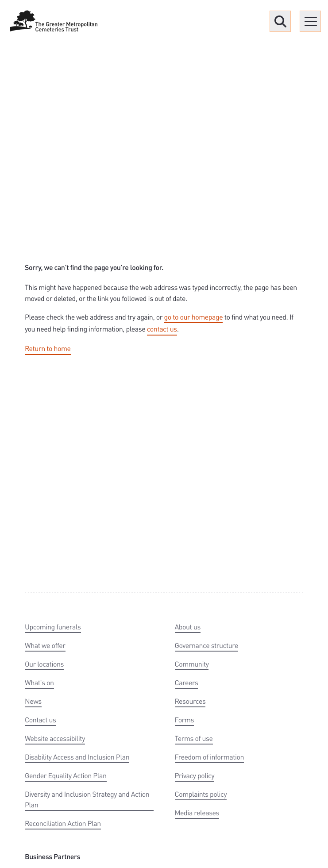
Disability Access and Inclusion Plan (77, 757)
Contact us (41, 719)
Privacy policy (195, 775)
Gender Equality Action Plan (66, 775)
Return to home (48, 348)
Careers (187, 682)
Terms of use (194, 738)
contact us (162, 329)
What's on (39, 682)
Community (192, 664)
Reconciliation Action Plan (63, 823)
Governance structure (207, 645)
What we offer (45, 645)
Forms (185, 719)
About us (188, 627)
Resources (190, 701)
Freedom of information (210, 757)
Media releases (197, 812)
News (33, 701)
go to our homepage (193, 317)
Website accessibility (55, 738)
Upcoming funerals (53, 627)
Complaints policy (201, 794)
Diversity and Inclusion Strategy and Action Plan (87, 799)
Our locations (44, 664)
